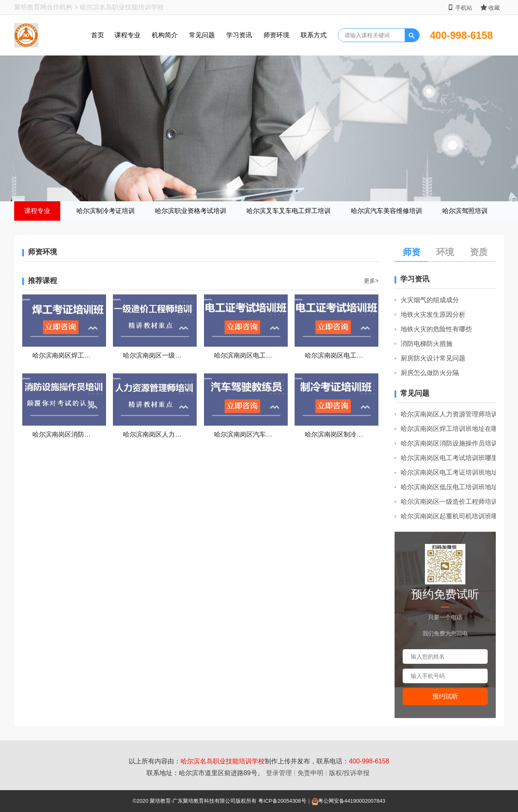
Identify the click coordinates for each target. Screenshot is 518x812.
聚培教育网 (30, 7)
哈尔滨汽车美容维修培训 (386, 211)
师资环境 (276, 35)
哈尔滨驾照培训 (465, 211)
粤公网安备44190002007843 (352, 801)
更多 (371, 281)
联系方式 (314, 35)
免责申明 (310, 773)
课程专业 (127, 35)
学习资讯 (239, 35)
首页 (98, 35)
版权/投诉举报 (349, 773)
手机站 (460, 7)
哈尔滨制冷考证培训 (106, 211)
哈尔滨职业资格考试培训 (191, 211)
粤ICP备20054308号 (282, 801)
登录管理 (279, 773)
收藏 (490, 7)
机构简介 (165, 35)
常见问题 (202, 35)
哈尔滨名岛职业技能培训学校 (223, 761)
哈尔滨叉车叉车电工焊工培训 (289, 211)
